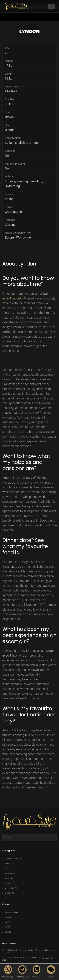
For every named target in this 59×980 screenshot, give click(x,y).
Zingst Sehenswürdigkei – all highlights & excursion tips (26, 950)
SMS (51, 972)
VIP (6, 869)
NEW (7, 917)
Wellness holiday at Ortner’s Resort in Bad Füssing (23, 958)
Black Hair (9, 874)
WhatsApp (8, 972)
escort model (12, 298)
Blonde (7, 864)
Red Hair (8, 893)
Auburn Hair (10, 888)
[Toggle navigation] (52, 6)
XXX (6, 932)
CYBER (7, 927)
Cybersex (8, 883)
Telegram (22, 972)
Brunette (8, 878)
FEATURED (9, 913)
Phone (37, 972)
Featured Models (12, 859)
